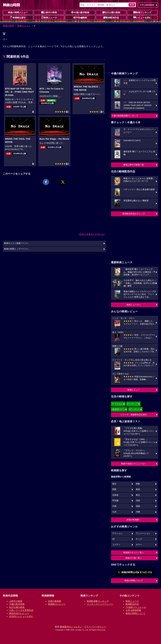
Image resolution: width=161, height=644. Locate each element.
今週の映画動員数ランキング (125, 116)
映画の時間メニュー (18, 12)
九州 (114, 512)
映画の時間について (134, 581)
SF (114, 539)
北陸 (138, 501)
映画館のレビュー (57, 604)
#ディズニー (134, 409)
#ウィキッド (132, 404)
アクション (117, 533)
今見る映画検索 (147, 5)
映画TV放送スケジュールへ (134, 464)
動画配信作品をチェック (134, 214)
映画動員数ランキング (98, 601)
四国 (138, 506)
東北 (138, 495)
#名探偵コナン (118, 409)
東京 (114, 484)
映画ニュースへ (134, 305)
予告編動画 (80, 17)
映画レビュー (134, 390)
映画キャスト (24, 26)
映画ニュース (49, 17)
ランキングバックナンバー (100, 604)
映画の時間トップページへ (16, 249)
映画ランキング (142, 12)
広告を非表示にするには (92, 234)
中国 (114, 506)
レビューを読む (142, 17)
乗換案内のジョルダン (71, 627)
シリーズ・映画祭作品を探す (134, 415)
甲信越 (115, 501)
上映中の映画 (49, 12)
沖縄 (138, 512)
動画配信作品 (111, 17)
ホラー (139, 545)
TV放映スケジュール (136, 607)
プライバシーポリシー (95, 627)
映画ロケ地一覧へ (134, 558)
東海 (138, 489)
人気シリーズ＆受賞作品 (21, 610)
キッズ (139, 539)
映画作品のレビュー (19, 613)
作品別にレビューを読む (21, 616)
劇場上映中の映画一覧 (134, 165)
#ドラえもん (117, 404)
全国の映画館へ (134, 520)
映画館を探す (18, 17)
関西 (114, 489)
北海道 (115, 495)
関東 (138, 484)
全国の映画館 (55, 601)
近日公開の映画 (111, 12)
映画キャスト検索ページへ (16, 243)
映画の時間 (8, 26)
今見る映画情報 (133, 610)
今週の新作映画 (80, 12)
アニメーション (143, 533)
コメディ (116, 545)
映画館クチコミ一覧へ (134, 553)
